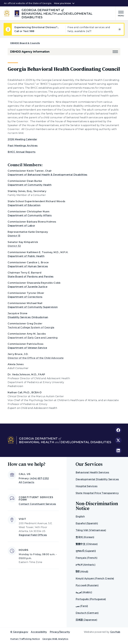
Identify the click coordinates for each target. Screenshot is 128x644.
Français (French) (86, 558)
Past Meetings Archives (23, 146)
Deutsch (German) (87, 613)
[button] (115, 52)
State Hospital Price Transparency (97, 493)
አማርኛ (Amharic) (85, 565)
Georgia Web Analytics (55, 639)
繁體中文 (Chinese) (87, 544)
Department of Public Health (26, 256)
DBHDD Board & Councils (25, 43)
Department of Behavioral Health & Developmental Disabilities (47, 175)
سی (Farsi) (82, 606)
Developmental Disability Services (97, 479)
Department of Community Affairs (30, 215)
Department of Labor (21, 226)
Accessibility (39, 632)
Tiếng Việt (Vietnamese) (91, 530)
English (80, 516)
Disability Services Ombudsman (28, 317)
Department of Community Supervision (33, 307)
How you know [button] (63, 3)
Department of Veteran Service (27, 348)
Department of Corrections (25, 297)
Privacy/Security (60, 632)
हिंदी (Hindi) (82, 572)
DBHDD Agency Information (30, 52)
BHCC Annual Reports (22, 152)
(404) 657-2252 (39, 478)
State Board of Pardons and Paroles (31, 277)
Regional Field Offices (33, 535)
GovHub (115, 632)
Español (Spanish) (87, 523)
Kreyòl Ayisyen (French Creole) (95, 578)
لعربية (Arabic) (84, 592)
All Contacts (26, 482)
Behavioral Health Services (92, 472)
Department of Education (24, 205)
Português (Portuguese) (91, 599)
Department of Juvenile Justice (27, 287)
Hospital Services (87, 486)
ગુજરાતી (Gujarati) (86, 551)
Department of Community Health (30, 185)
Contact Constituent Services (37, 504)
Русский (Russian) (87, 585)
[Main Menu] (120, 13)
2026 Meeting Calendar (22, 139)
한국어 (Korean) (85, 537)
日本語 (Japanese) (86, 620)
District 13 (14, 236)
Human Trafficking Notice (25, 639)
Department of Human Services (28, 266)
